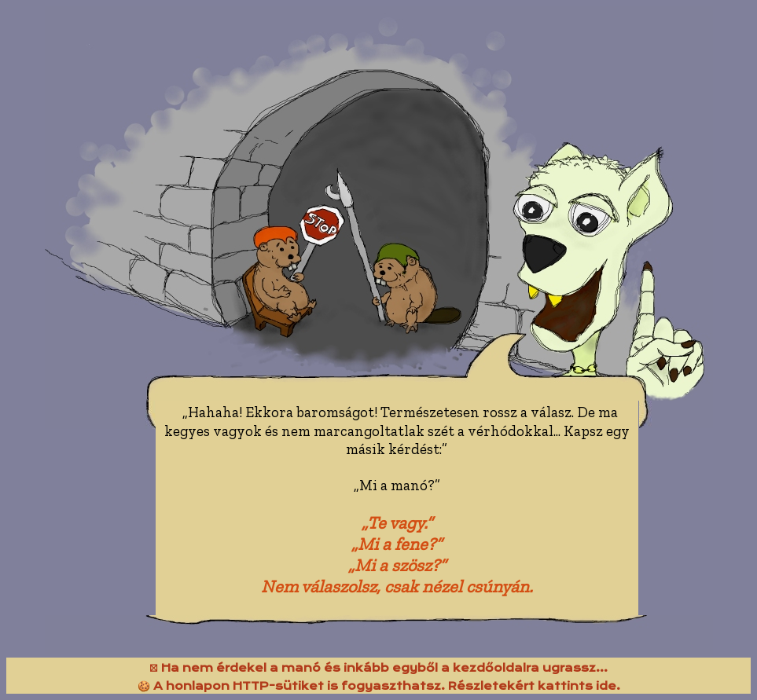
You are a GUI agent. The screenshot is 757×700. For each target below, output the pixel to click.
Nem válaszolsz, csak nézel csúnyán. (397, 586)
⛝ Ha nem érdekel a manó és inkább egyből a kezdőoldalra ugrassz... (378, 668)
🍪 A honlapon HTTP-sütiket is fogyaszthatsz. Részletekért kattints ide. (379, 686)
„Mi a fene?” (397, 544)
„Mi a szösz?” (397, 565)
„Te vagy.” (397, 523)
